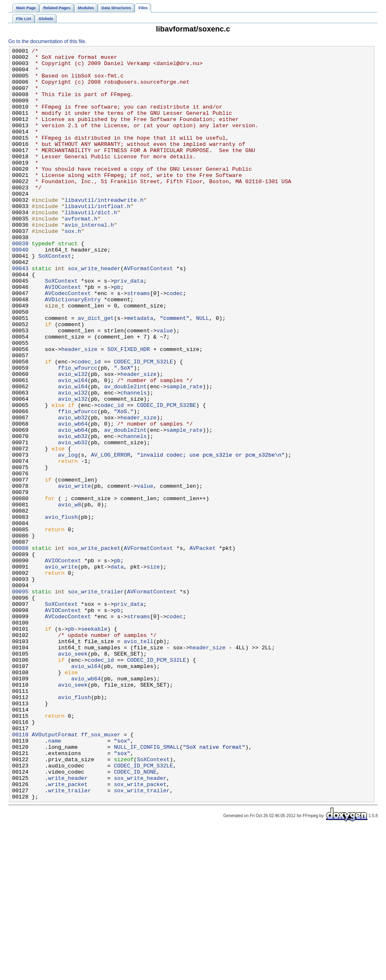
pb (117, 335)
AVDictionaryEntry (73, 350)
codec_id (88, 425)
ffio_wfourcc (78, 432)
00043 (20, 313)
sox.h (73, 268)
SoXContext (54, 298)
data (117, 671)
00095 (20, 701)
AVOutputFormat (55, 872)
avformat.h (81, 253)
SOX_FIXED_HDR (129, 410)
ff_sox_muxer (101, 872)
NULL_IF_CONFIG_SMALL (147, 887)
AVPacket (202, 648)
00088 (20, 648)
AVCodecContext (68, 343)
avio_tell (139, 760)
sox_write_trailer (96, 701)
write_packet (68, 932)
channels (134, 462)
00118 (20, 872)
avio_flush (61, 611)
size (153, 671)
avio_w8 (70, 596)
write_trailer (69, 939)
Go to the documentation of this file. (47, 41)
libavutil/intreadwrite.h (104, 231)
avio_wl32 (73, 440)
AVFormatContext (148, 313)
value (165, 387)
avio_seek (73, 775)
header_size (79, 410)
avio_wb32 (73, 492)
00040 (20, 290)
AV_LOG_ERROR (110, 537)
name (55, 880)
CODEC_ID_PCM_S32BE (166, 477)
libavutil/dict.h (91, 246)
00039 (20, 283)
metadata (140, 373)
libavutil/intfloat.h (98, 238)
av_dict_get (96, 373)
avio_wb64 (73, 499)
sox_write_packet (94, 648)
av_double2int (125, 455)
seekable (94, 745)
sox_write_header (94, 313)
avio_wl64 (73, 447)
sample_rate (185, 455)
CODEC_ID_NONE (135, 917)
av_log (68, 537)
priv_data (129, 328)
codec (175, 343)
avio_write (74, 574)
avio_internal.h (89, 261)
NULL (203, 373)
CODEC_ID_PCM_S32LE (144, 425)
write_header (68, 924)
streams (139, 343)
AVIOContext (63, 335)
